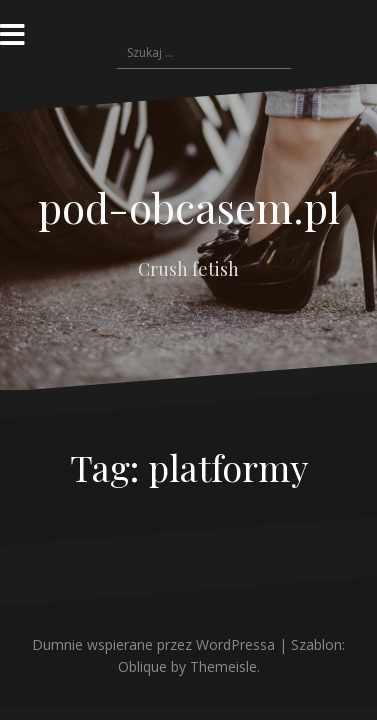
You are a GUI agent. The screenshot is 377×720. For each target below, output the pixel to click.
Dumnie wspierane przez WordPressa (153, 644)
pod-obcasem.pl (189, 207)
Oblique (142, 666)
